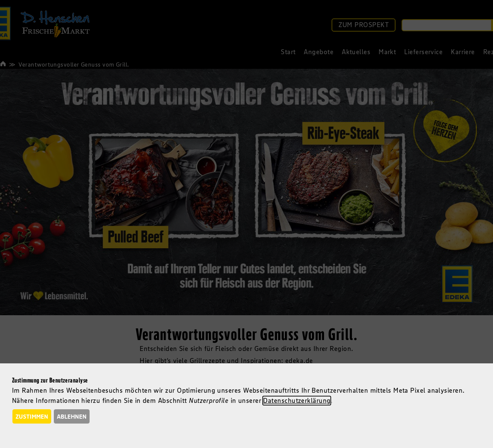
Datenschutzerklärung (297, 401)
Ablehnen (72, 416)
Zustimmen (32, 416)
